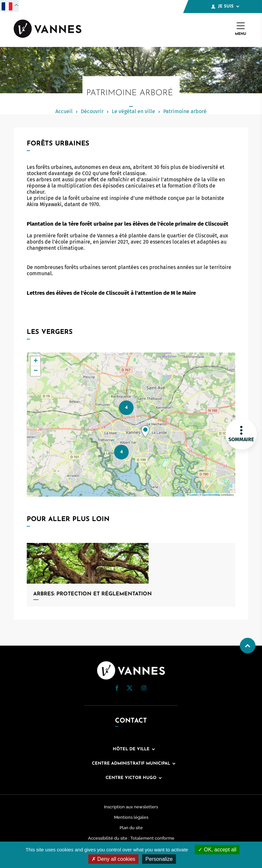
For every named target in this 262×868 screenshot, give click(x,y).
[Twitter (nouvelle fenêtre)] (130, 689)
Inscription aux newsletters (131, 807)
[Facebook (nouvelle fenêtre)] (117, 689)
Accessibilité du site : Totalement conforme (131, 838)
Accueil (64, 111)
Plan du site (131, 828)
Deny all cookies (113, 859)
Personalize (159, 859)
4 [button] (126, 407)
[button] (145, 431)
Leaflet (192, 495)
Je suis (225, 7)
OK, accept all (217, 850)
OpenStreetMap (211, 495)
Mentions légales (131, 817)
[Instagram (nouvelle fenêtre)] (144, 689)
